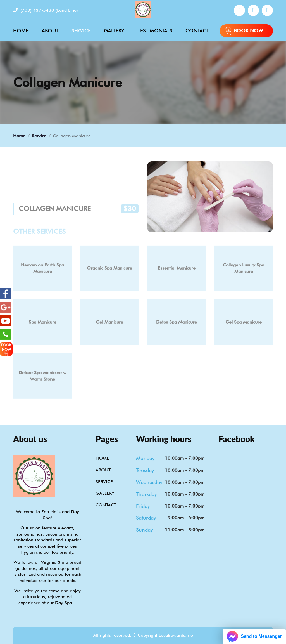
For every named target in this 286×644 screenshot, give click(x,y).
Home (21, 31)
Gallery (114, 31)
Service (81, 31)
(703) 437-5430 (46, 10)
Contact (197, 31)
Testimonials (155, 31)
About (50, 31)
